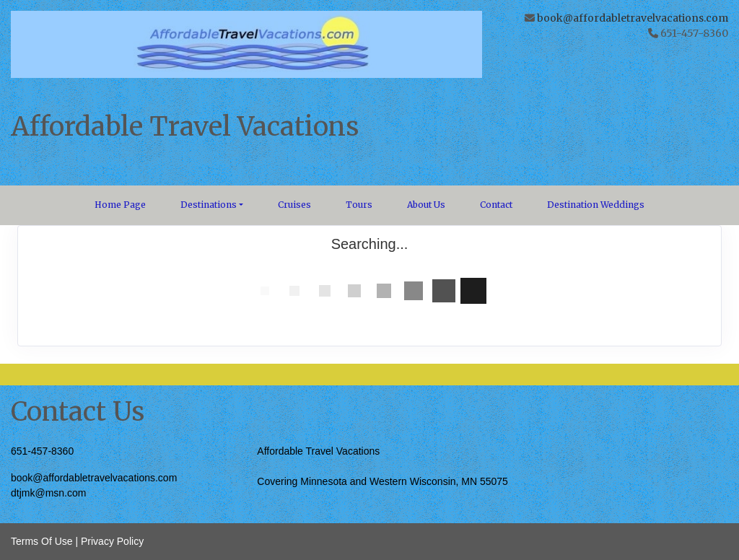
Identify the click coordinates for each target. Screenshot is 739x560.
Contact (496, 205)
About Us (426, 205)
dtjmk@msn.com (48, 493)
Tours (359, 205)
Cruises (294, 205)
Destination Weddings (596, 205)
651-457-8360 (42, 451)
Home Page (120, 205)
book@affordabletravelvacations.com (633, 18)
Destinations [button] (209, 205)
